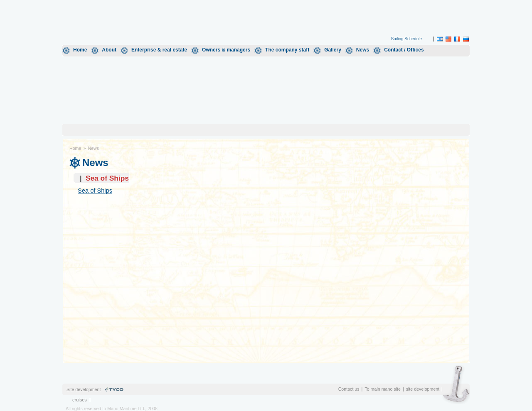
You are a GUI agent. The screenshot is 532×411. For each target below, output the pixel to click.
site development (423, 389)
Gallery (333, 50)
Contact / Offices (404, 50)
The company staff (287, 50)
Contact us (349, 389)
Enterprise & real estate (159, 50)
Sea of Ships (95, 191)
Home (80, 50)
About (109, 50)
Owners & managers (226, 50)
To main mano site (382, 389)
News (363, 50)
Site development (84, 389)
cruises (80, 400)
